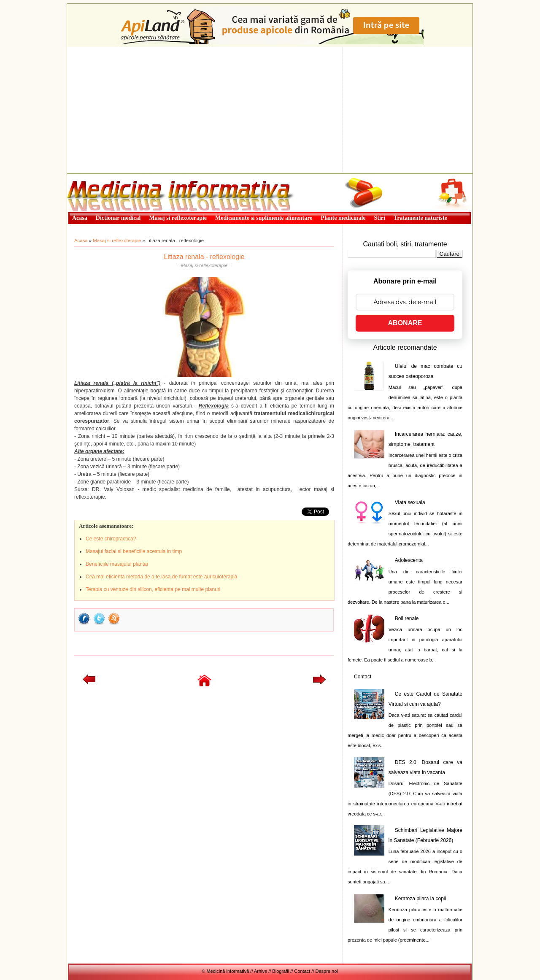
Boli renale (407, 618)
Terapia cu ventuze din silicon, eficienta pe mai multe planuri (153, 589)
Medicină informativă (89, 176)
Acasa (81, 240)
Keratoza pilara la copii (420, 899)
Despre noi (327, 971)
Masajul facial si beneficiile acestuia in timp (134, 551)
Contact (363, 677)
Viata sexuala (410, 502)
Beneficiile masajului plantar (117, 564)
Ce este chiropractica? (111, 539)
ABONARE (405, 323)
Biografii (281, 971)
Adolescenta (409, 560)
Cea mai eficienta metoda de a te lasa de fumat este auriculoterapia (162, 577)
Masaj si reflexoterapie (117, 240)
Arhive (261, 971)
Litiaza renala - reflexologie (204, 257)
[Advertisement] (270, 110)
